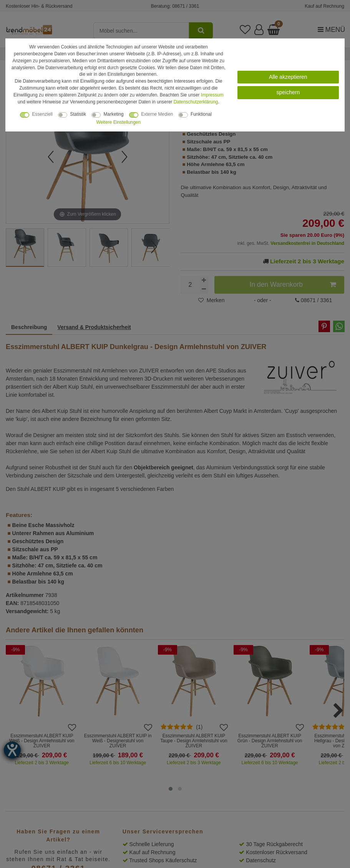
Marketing (113, 114)
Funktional (201, 114)
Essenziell (42, 114)
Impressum (212, 95)
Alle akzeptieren (288, 77)
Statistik (78, 114)
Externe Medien (157, 114)
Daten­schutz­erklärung (196, 102)
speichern (288, 92)
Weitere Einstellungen (119, 122)
